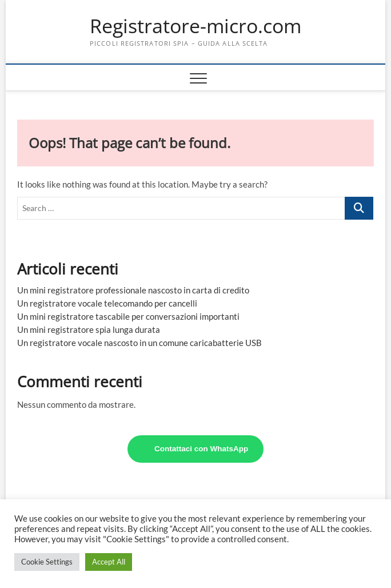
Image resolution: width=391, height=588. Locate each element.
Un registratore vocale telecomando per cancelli (107, 303)
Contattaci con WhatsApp (201, 449)
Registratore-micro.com (195, 26)
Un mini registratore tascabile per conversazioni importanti (128, 316)
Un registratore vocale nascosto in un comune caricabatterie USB (139, 343)
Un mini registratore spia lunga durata (89, 329)
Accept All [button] (109, 562)
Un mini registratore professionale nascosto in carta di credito (133, 290)
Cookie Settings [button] (47, 562)
